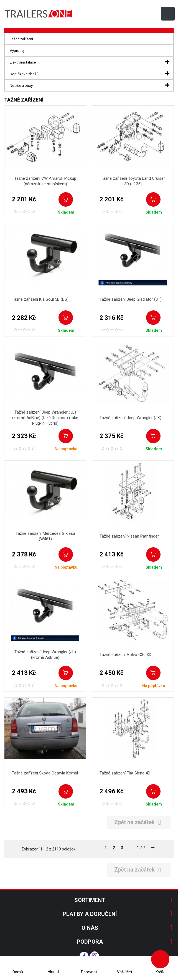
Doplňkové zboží (24, 74)
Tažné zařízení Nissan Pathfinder (129, 536)
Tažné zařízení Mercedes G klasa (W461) (45, 536)
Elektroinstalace (23, 62)
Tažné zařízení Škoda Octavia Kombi (45, 773)
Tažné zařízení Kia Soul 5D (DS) (40, 299)
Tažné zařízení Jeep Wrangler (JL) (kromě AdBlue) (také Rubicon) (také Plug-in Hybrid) (45, 418)
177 (141, 848)
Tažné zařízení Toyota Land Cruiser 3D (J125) (133, 181)
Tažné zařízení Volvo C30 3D (125, 655)
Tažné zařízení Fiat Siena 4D (125, 773)
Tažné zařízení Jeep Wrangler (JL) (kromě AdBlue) (45, 655)
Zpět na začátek (139, 822)
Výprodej (17, 50)
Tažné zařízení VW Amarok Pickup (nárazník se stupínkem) (45, 181)
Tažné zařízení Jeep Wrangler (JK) (130, 418)
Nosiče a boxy (21, 85)
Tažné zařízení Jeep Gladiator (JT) (131, 299)
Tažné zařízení (21, 39)
